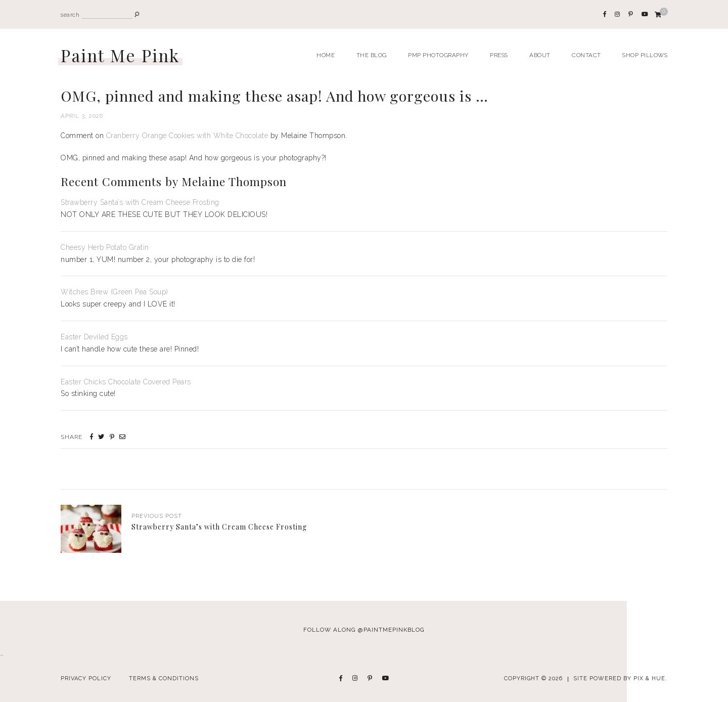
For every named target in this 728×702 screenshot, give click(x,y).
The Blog (372, 55)
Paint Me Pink (120, 55)
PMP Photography (438, 55)
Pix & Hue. (650, 678)
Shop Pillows (645, 55)
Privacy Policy (86, 678)
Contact (586, 55)
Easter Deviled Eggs (94, 337)
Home (326, 55)
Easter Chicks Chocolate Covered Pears (126, 382)
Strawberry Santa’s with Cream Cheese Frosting (140, 202)
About (540, 55)
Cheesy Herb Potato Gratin (105, 247)
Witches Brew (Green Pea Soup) (115, 292)
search (70, 15)
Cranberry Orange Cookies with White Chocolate (187, 136)
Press (499, 55)
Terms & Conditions (164, 678)
